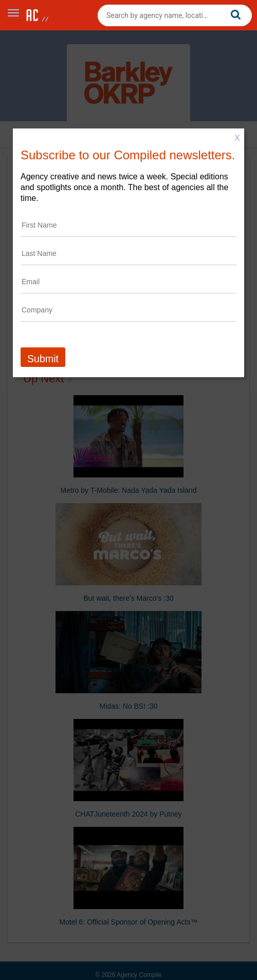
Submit (43, 359)
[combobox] (175, 15)
